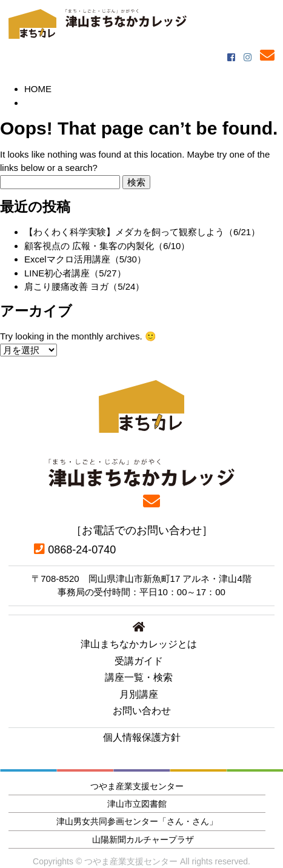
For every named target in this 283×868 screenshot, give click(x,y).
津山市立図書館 (137, 804)
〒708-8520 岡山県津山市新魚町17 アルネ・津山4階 (141, 579)
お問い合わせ (142, 711)
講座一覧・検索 (139, 677)
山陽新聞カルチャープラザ (143, 840)
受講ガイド (139, 661)
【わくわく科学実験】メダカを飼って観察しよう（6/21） (142, 232)
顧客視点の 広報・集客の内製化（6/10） (107, 246)
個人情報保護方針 (142, 737)
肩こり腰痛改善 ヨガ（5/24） (84, 286)
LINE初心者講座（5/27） (75, 273)
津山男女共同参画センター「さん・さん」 (137, 821)
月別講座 (139, 694)
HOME (38, 89)
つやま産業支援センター (137, 786)
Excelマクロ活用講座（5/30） (85, 259)
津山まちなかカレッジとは (139, 644)
